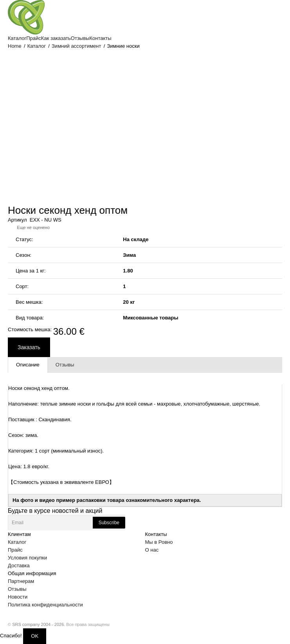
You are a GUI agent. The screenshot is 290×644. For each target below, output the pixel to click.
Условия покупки (27, 558)
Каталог (37, 46)
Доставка (19, 566)
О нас (152, 550)
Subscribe (109, 523)
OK (35, 636)
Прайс (15, 550)
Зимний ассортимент (76, 46)
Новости (18, 597)
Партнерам (21, 581)
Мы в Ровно (159, 542)
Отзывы (17, 589)
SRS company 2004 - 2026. (39, 624)
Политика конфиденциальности (45, 605)
